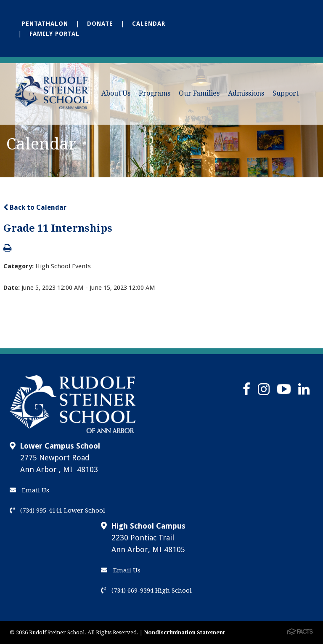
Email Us (29, 490)
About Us (116, 93)
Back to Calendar (35, 207)
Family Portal (54, 34)
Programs (155, 93)
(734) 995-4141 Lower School (57, 510)
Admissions (246, 93)
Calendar (149, 24)
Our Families (199, 93)
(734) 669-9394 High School (146, 591)
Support (286, 93)
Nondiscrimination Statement (184, 632)
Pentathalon (45, 24)
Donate (100, 24)
